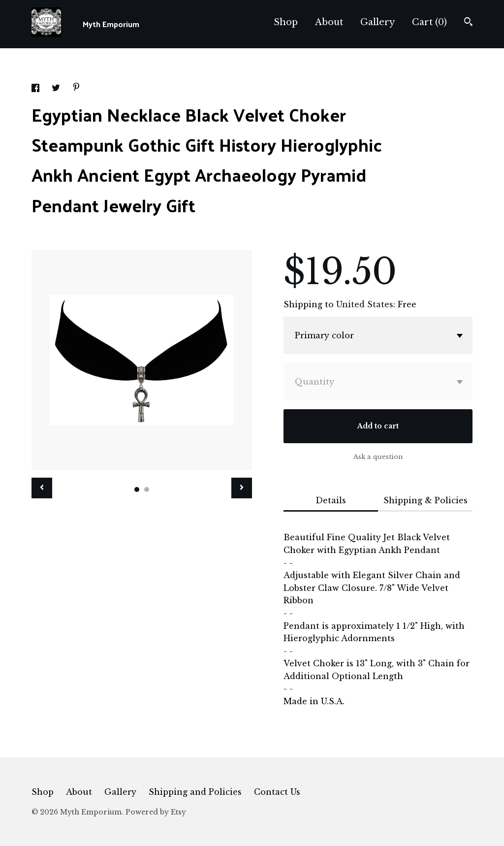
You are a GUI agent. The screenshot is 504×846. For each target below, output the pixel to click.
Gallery (378, 22)
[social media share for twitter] (57, 89)
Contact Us (277, 792)
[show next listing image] (242, 488)
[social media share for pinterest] (76, 88)
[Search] (468, 23)
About (329, 22)
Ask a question (378, 457)
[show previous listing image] (42, 488)
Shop (286, 22)
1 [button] (137, 489)
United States (365, 304)
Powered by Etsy (156, 812)
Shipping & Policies (425, 500)
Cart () (429, 22)
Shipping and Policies (195, 792)
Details (331, 500)
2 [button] (147, 489)
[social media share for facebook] (37, 89)
